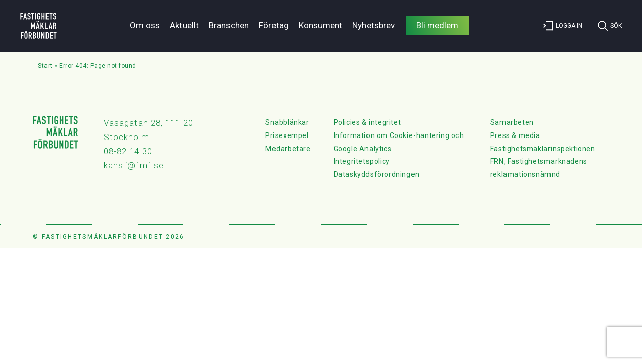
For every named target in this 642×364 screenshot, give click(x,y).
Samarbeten (512, 122)
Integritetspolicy (362, 161)
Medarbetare (288, 149)
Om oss (145, 25)
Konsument (320, 25)
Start (45, 66)
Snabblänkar (287, 122)
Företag (274, 25)
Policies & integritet (368, 122)
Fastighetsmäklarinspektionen (543, 149)
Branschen (229, 25)
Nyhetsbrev (374, 25)
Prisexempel (287, 135)
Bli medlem (437, 25)
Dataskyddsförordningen (377, 174)
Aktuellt (184, 25)
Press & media (515, 135)
